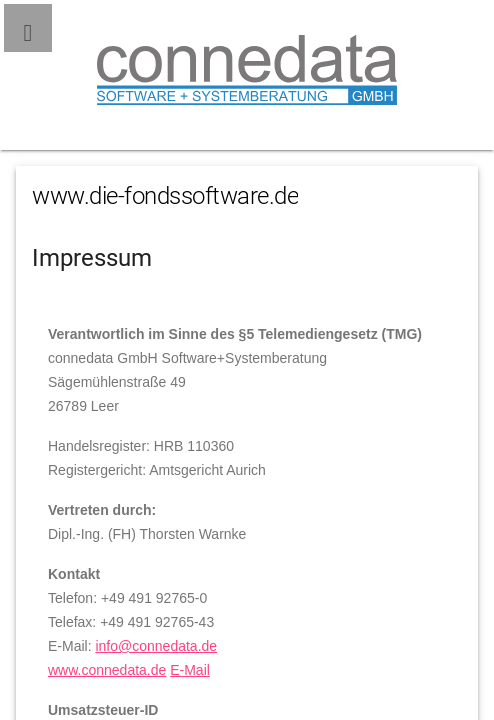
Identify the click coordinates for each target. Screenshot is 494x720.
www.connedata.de (107, 670)
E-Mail (190, 670)
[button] (28, 28)
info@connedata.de (156, 646)
